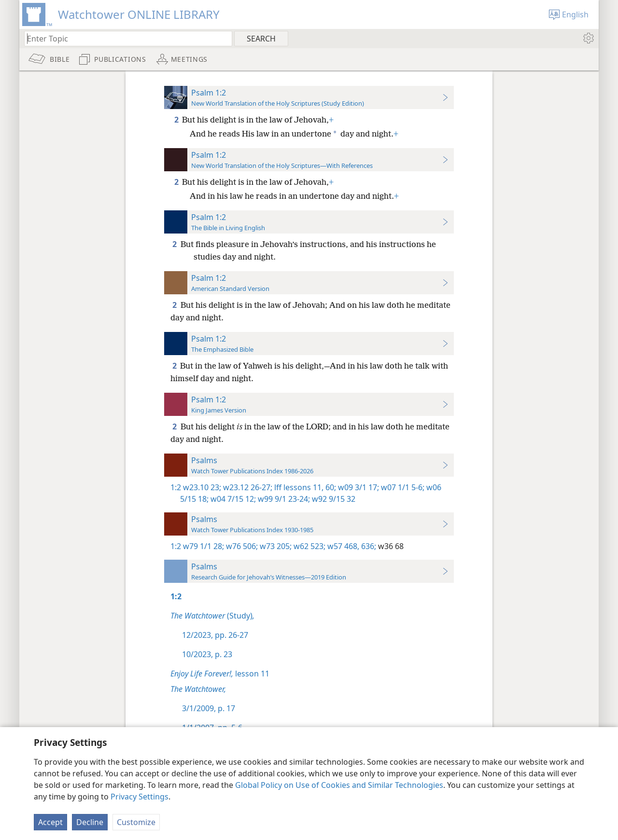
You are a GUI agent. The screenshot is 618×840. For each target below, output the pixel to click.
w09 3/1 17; (358, 487)
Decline (90, 822)
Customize (136, 822)
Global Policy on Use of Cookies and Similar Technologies (339, 785)
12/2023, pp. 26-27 (215, 635)
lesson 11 (220, 674)
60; (330, 487)
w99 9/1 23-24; (283, 499)
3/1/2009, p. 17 (209, 708)
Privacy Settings (140, 797)
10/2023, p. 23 (207, 654)
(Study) (212, 616)
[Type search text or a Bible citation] (124, 38)
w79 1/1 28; (204, 546)
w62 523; (309, 546)
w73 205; (275, 546)
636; (368, 546)
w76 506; (241, 546)
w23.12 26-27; (247, 487)
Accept (50, 822)
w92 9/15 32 (333, 499)
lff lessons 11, (298, 487)
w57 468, (342, 546)
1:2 (176, 487)
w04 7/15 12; (232, 499)
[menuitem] (588, 38)
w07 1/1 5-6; (402, 487)
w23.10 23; (202, 487)
